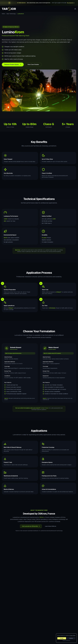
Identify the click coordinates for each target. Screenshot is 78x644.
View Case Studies (33, 64)
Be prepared (71, 3)
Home (3, 14)
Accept (62, 638)
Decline (71, 638)
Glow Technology (11, 14)
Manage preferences (66, 641)
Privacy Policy (72, 635)
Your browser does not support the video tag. (39, 90)
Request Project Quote (13, 64)
